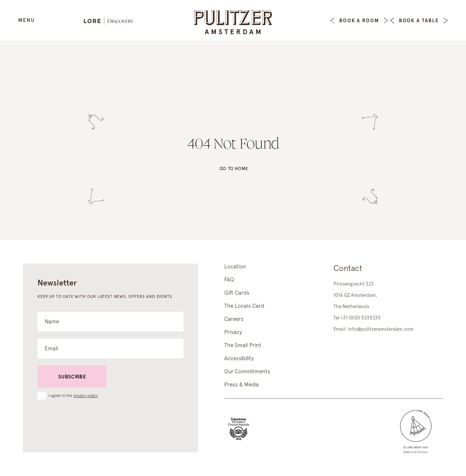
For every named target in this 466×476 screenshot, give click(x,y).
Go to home (234, 169)
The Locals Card (244, 306)
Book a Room (359, 21)
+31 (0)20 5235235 (361, 318)
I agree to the (73, 396)
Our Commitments (247, 371)
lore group (414, 447)
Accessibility (239, 358)
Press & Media (242, 385)
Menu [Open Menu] (27, 20)
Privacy (233, 332)
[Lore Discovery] (112, 22)
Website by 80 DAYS (416, 452)
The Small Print (243, 345)
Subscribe (72, 377)
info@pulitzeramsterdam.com (380, 329)
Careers (234, 319)
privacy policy (86, 396)
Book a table (419, 21)
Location (235, 267)
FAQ (229, 280)
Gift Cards (237, 293)
